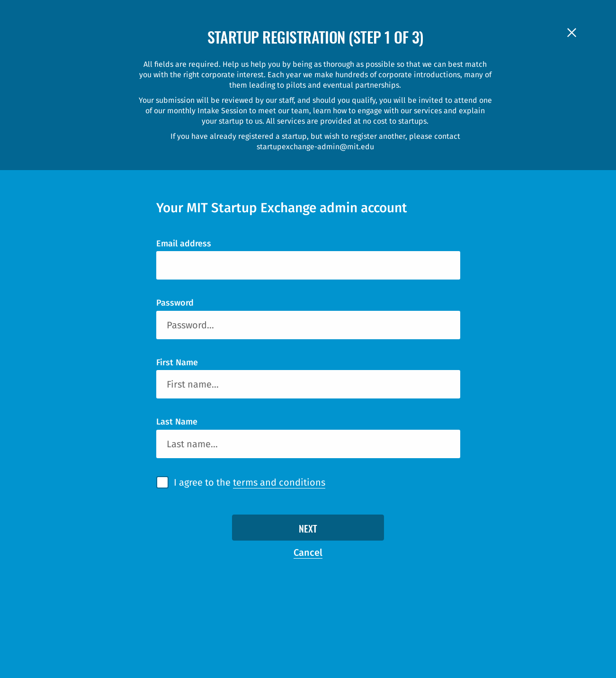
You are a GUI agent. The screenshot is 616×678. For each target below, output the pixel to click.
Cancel (308, 552)
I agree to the (250, 483)
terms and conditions (279, 482)
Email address (184, 244)
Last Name (177, 422)
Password (175, 303)
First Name (177, 362)
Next (308, 530)
